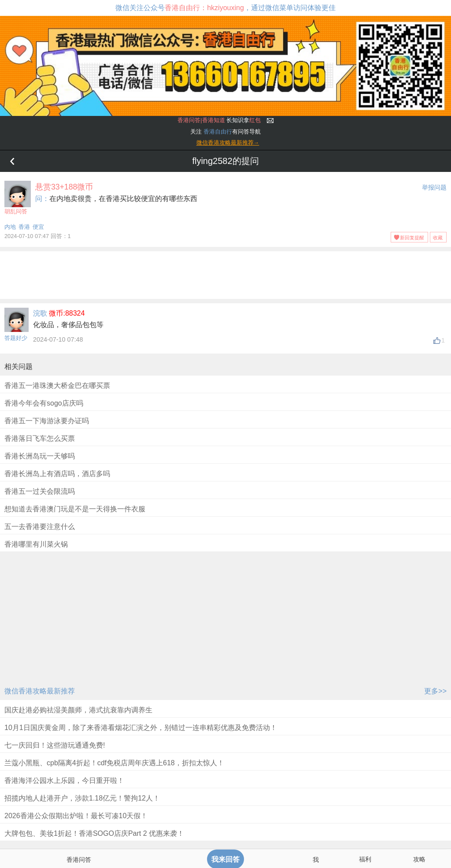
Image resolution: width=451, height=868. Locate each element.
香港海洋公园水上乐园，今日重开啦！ (64, 780)
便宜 (38, 227)
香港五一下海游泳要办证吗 (47, 421)
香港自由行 (218, 132)
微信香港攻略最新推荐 (40, 691)
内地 (10, 227)
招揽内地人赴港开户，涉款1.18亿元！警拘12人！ (82, 798)
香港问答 (79, 860)
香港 (24, 227)
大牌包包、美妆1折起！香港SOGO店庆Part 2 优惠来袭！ (94, 833)
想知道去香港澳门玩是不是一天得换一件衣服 (75, 509)
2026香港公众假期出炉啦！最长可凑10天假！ (76, 816)
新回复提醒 (412, 238)
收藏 (438, 238)
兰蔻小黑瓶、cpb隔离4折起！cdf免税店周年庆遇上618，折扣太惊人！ (114, 763)
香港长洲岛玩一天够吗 (40, 456)
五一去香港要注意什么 (40, 527)
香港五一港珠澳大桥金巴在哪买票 (57, 386)
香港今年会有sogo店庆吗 (44, 403)
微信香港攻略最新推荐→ (228, 143)
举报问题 (434, 187)
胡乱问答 (18, 198)
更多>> (435, 691)
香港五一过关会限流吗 (40, 491)
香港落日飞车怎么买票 (40, 438)
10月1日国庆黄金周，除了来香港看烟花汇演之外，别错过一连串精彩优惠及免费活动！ (141, 728)
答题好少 (16, 338)
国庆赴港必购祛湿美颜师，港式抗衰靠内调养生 (78, 710)
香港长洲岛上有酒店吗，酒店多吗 (57, 474)
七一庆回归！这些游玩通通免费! (55, 745)
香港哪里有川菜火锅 (36, 544)
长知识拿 (219, 120)
